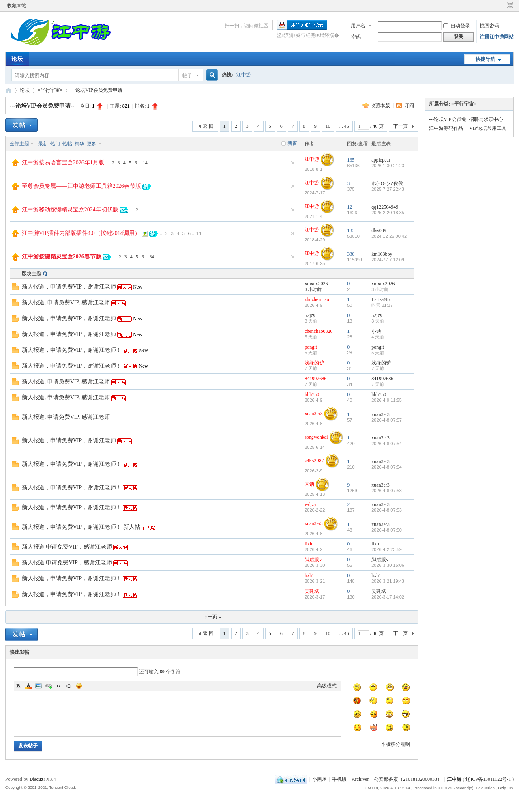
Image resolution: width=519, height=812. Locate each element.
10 (328, 126)
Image (39, 686)
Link (49, 686)
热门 (55, 144)
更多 (92, 144)
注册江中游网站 (497, 37)
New (138, 287)
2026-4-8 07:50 (387, 530)
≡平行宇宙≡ (50, 90)
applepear (381, 160)
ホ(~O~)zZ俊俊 (387, 183)
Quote (59, 686)
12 (350, 207)
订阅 (409, 106)
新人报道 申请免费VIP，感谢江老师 (67, 547)
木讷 (309, 484)
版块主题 (32, 274)
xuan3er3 (314, 414)
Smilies (79, 686)
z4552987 (314, 461)
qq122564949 (385, 207)
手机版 (339, 779)
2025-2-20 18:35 (388, 213)
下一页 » (212, 617)
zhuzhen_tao (317, 299)
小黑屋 (320, 779)
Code (69, 686)
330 (351, 254)
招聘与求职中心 (486, 119)
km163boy (382, 254)
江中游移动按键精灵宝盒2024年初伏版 (70, 210)
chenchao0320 (318, 331)
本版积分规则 (395, 744)
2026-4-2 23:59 (387, 549)
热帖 (67, 144)
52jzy (310, 315)
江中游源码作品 (446, 128)
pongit (311, 347)
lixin (309, 544)
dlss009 (379, 230)
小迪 (376, 331)
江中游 (244, 75)
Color (28, 686)
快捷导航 (485, 59)
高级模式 (327, 686)
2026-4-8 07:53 (387, 491)
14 (145, 163)
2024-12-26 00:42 (389, 236)
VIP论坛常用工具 (488, 128)
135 (351, 160)
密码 (356, 37)
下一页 (401, 126)
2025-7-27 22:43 (388, 189)
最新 (43, 144)
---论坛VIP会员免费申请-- (98, 90)
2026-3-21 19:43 (388, 581)
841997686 (315, 379)
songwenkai (316, 437)
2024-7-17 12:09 (388, 260)
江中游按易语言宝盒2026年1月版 (63, 163)
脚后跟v (313, 560)
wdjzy (310, 504)
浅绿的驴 (314, 363)
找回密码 (489, 26)
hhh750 (312, 394)
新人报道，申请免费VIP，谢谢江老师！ (72, 350)
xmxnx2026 (316, 284)
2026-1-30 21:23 (388, 166)
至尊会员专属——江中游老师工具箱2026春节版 (81, 186)
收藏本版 (381, 106)
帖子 (187, 75)
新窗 (292, 143)
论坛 (17, 59)
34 (152, 257)
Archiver (360, 779)
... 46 (344, 126)
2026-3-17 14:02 (388, 597)
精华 (79, 144)
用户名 (358, 26)
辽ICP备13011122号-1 (488, 779)
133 (351, 230)
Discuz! (37, 779)
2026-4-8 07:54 (387, 444)
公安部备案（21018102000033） (408, 779)
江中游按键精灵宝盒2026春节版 (62, 257)
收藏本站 (17, 6)
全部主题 (19, 144)
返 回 (208, 126)
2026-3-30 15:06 (388, 565)
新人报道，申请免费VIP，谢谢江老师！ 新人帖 (81, 527)
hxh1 (309, 575)
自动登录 (457, 26)
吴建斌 (312, 591)
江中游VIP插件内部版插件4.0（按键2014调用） (81, 233)
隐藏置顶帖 (293, 163)
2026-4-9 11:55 (387, 400)
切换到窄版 (509, 6)
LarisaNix (381, 299)
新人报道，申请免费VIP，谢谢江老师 (69, 287)
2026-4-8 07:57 (387, 420)
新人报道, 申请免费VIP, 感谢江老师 (66, 303)
